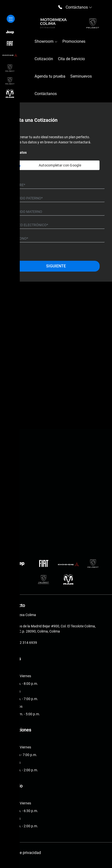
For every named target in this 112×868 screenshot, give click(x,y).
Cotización (44, 59)
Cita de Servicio (71, 59)
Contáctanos (46, 94)
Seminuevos (81, 76)
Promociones (74, 41)
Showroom (46, 41)
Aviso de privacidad (24, 853)
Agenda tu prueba (50, 76)
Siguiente (56, 266)
